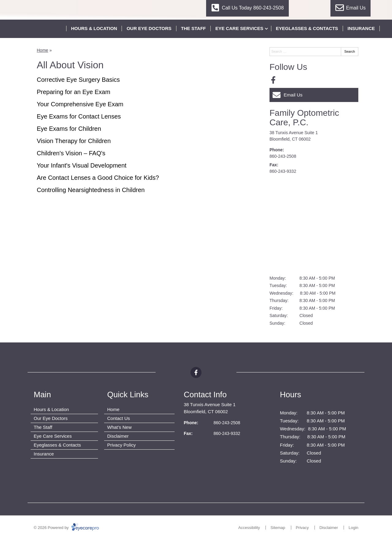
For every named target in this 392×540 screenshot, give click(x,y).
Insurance (361, 28)
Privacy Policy (121, 445)
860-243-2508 (283, 156)
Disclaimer (118, 436)
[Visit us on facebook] (273, 80)
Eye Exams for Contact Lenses (79, 116)
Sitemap (278, 528)
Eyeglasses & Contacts (307, 28)
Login (353, 528)
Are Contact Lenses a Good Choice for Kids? (98, 178)
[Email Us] (314, 95)
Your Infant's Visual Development (82, 165)
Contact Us (119, 418)
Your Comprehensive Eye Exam (80, 104)
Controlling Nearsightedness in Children (91, 190)
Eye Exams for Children (69, 129)
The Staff (193, 28)
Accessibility (249, 528)
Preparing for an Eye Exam (73, 92)
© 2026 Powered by (66, 528)
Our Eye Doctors (149, 28)
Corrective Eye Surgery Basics (78, 80)
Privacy (302, 528)
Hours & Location (94, 28)
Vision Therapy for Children (74, 141)
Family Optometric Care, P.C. (304, 118)
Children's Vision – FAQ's (71, 153)
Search (350, 51)
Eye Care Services (239, 28)
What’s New (119, 427)
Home (42, 50)
